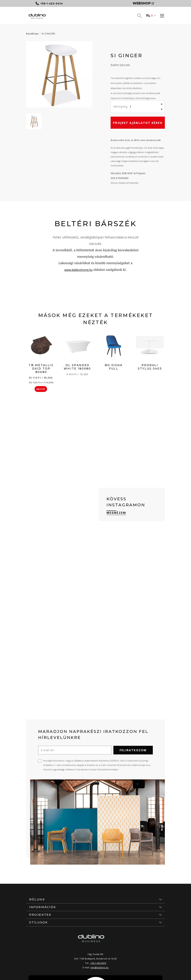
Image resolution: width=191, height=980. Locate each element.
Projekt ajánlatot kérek (138, 123)
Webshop (143, 3)
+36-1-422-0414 (98, 963)
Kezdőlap (32, 34)
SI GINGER (48, 34)
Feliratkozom (133, 750)
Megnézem (116, 513)
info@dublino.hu (100, 967)
